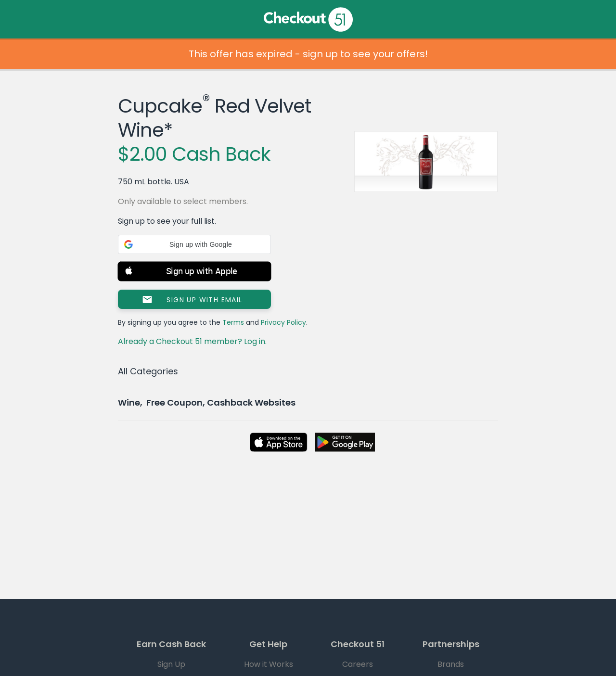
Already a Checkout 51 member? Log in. (192, 341)
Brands (451, 664)
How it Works (269, 664)
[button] (194, 244)
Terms (233, 322)
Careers (358, 664)
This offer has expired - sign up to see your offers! (308, 54)
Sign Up (171, 664)
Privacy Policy (283, 322)
